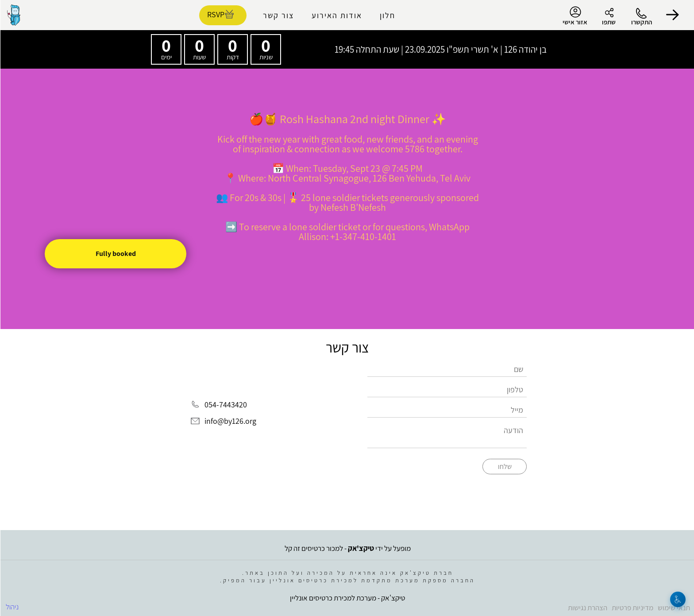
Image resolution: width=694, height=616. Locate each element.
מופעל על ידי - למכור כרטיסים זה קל (347, 548)
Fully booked (115, 254)
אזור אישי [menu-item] (574, 16)
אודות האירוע (336, 15)
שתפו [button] (608, 22)
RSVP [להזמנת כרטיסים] (215, 14)
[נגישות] (677, 599)
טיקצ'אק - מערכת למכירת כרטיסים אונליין (347, 598)
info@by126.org (230, 421)
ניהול (12, 607)
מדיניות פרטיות (632, 608)
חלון (387, 15)
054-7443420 (225, 405)
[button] (672, 15)
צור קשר (278, 15)
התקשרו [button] (641, 22)
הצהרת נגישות (587, 608)
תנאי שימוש (673, 608)
